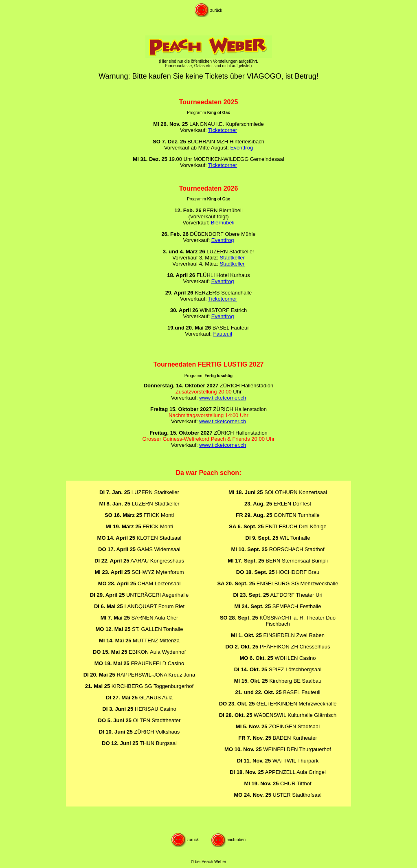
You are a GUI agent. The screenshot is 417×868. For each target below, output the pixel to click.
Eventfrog (241, 148)
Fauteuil (223, 334)
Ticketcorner (223, 130)
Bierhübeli (223, 223)
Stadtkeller (232, 258)
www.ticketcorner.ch (223, 398)
